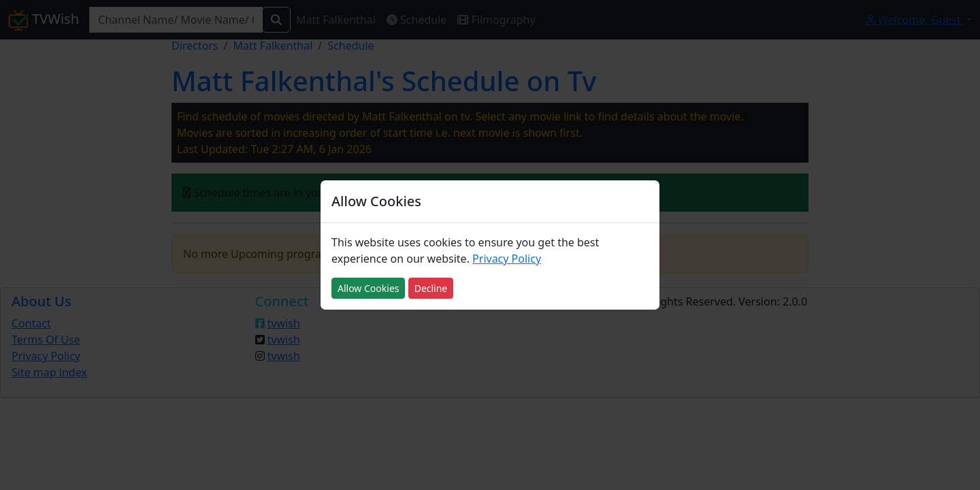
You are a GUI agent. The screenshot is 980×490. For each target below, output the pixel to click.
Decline (431, 288)
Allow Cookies (368, 288)
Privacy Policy (507, 259)
